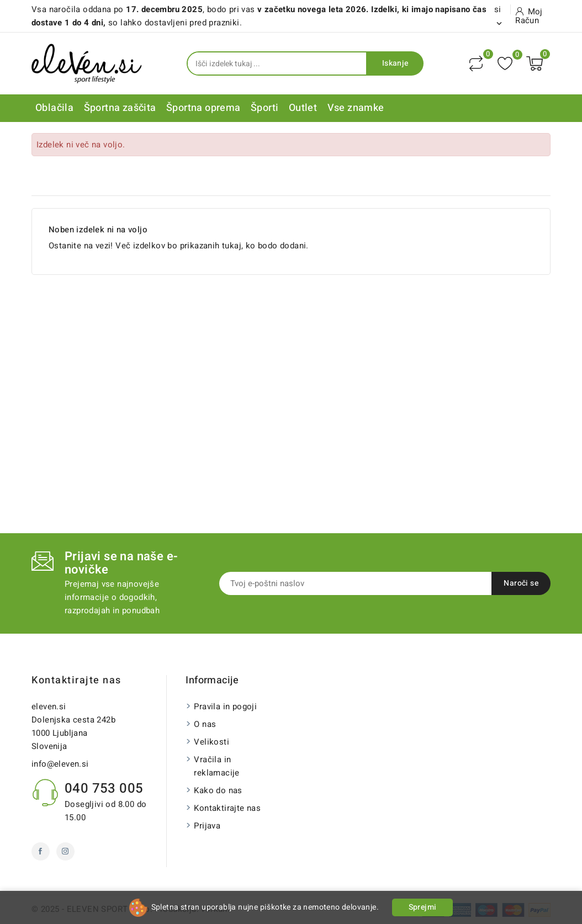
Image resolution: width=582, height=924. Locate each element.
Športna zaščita (120, 108)
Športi (264, 108)
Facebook (41, 851)
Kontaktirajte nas (76, 680)
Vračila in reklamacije (216, 766)
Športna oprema (203, 108)
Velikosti (211, 742)
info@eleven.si (60, 764)
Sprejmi (423, 907)
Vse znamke (356, 108)
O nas (205, 724)
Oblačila (54, 108)
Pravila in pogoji (225, 707)
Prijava (207, 826)
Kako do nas (218, 790)
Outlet (303, 108)
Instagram (65, 851)
